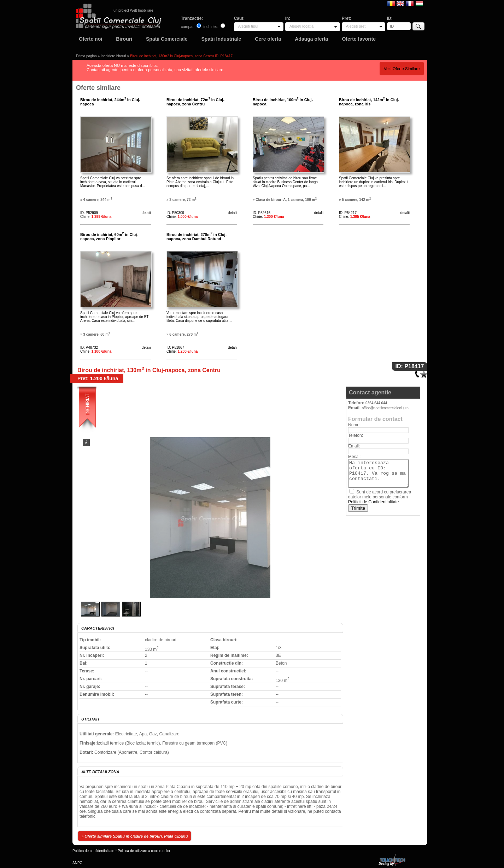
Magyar (419, 3)
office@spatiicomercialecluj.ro (385, 408)
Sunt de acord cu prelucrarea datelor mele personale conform (380, 497)
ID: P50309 (175, 213)
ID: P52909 (89, 213)
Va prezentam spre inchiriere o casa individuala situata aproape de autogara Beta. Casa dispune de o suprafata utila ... (199, 317)
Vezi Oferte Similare (402, 69)
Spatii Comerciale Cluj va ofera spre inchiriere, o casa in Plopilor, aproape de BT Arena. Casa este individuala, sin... (114, 317)
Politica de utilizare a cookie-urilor (144, 851)
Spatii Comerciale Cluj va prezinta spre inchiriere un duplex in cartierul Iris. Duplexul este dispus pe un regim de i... (374, 182)
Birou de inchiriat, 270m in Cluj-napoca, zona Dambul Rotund (197, 237)
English (400, 3)
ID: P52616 (262, 213)
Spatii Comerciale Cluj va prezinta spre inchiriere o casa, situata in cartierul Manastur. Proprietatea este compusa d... (113, 182)
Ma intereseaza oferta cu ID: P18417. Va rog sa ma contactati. (378, 473)
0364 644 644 (376, 403)
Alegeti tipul (248, 26)
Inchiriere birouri (113, 56)
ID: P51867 (175, 348)
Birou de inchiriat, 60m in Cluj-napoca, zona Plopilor (109, 237)
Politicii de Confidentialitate (373, 502)
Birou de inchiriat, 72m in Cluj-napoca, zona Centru (195, 102)
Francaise (410, 3)
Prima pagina (86, 56)
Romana (391, 3)
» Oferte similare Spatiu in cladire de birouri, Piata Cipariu (134, 836)
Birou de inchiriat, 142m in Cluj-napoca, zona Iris (369, 102)
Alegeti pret (356, 26)
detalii (146, 213)
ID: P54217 (348, 213)
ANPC (77, 863)
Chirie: (96, 217)
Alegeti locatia (302, 26)
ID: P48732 (89, 348)
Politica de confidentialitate (93, 851)
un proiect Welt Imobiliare (133, 10)
